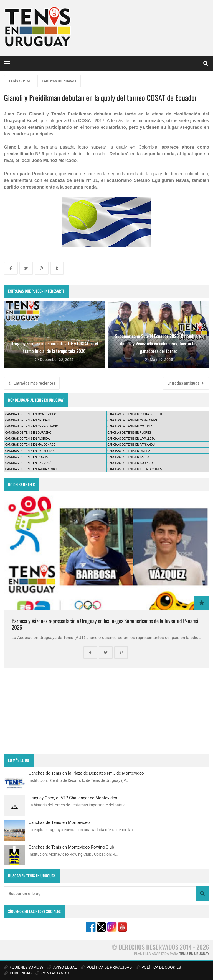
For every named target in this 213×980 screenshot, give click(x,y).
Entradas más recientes (32, 383)
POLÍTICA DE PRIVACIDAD (106, 967)
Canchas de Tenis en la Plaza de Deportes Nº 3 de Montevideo (86, 773)
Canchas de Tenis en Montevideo (59, 822)
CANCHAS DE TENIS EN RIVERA (129, 451)
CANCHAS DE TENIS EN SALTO (128, 457)
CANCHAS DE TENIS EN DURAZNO (28, 433)
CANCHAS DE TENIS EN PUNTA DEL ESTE (135, 414)
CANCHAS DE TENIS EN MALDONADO (31, 445)
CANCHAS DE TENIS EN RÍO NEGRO (29, 451)
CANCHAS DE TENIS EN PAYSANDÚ (131, 445)
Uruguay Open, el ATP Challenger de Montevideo (73, 798)
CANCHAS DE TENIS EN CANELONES (132, 420)
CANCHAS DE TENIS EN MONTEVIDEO (31, 414)
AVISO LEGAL (62, 967)
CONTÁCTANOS (52, 973)
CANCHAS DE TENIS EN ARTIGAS (27, 420)
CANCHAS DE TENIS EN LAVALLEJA (131, 439)
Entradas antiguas (185, 383)
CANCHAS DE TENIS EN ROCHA (26, 457)
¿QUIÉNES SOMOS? (24, 967)
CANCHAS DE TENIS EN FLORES (129, 433)
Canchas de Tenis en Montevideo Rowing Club (71, 847)
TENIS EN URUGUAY (194, 954)
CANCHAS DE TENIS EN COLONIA (130, 426)
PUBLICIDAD (18, 973)
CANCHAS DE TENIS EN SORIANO (130, 463)
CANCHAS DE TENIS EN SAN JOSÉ (28, 463)
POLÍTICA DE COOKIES (158, 967)
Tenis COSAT (20, 81)
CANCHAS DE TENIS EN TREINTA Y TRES (135, 469)
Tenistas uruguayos (59, 81)
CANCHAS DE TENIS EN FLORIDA (27, 439)
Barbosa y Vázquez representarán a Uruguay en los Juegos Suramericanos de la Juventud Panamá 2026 (105, 624)
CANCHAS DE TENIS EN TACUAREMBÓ (31, 469)
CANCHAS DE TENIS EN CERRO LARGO (32, 426)
